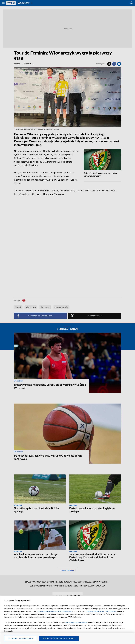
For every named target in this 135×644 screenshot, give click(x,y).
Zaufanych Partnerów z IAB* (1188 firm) (55, 611)
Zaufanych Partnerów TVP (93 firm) (101, 611)
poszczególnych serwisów (76, 622)
